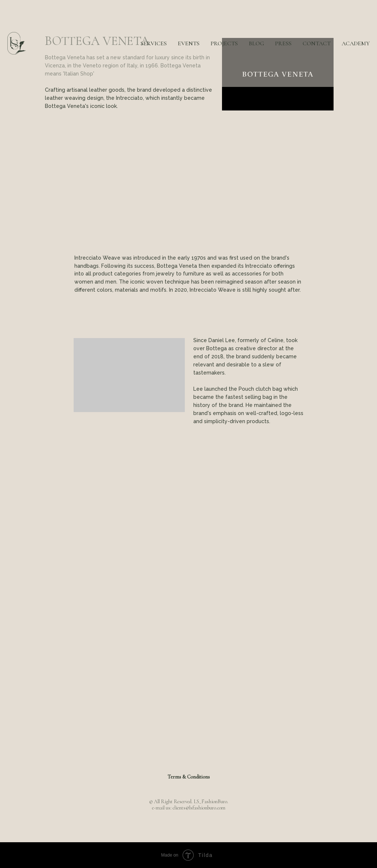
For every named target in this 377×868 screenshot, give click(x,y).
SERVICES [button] (154, 43)
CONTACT (317, 43)
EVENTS (189, 43)
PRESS (283, 43)
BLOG (256, 43)
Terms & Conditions (189, 777)
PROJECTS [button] (224, 43)
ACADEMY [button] (356, 43)
